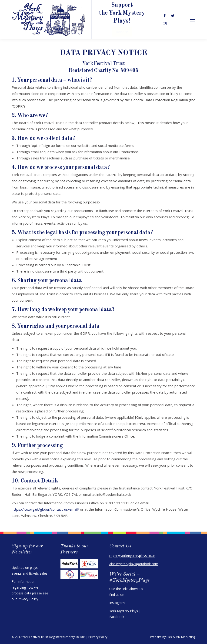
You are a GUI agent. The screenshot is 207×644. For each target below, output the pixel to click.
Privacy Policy (28, 599)
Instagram (117, 603)
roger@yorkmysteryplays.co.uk (132, 556)
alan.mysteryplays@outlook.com (134, 564)
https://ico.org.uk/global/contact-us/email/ (45, 509)
